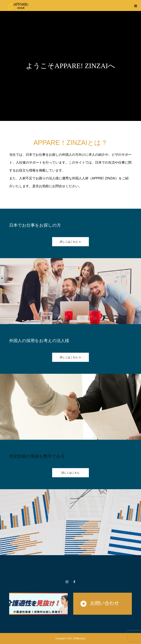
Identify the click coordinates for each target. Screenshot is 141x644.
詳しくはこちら (70, 473)
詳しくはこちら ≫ (70, 242)
